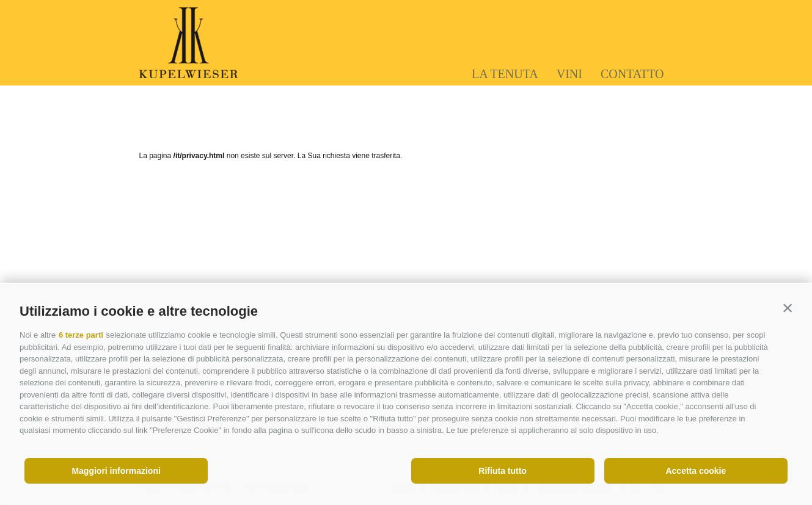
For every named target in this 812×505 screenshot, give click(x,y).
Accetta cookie (696, 471)
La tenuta (505, 74)
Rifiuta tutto (503, 471)
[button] (788, 308)
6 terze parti (81, 335)
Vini (569, 74)
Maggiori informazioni (116, 471)
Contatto (632, 74)
